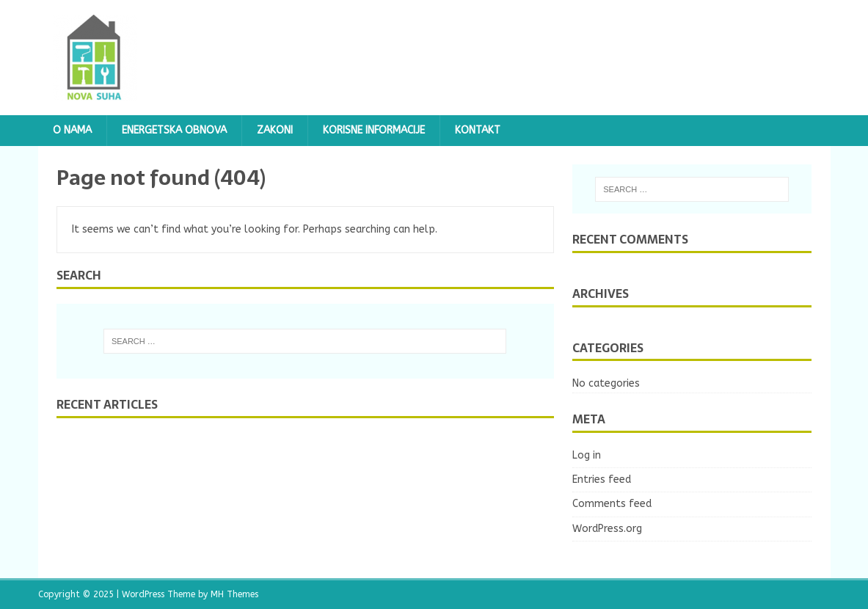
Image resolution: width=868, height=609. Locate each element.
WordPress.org (607, 529)
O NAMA (72, 130)
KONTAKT (478, 130)
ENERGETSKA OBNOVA (174, 130)
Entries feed (602, 479)
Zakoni (275, 130)
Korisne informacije (374, 130)
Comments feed (612, 504)
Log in (587, 455)
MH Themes (234, 594)
